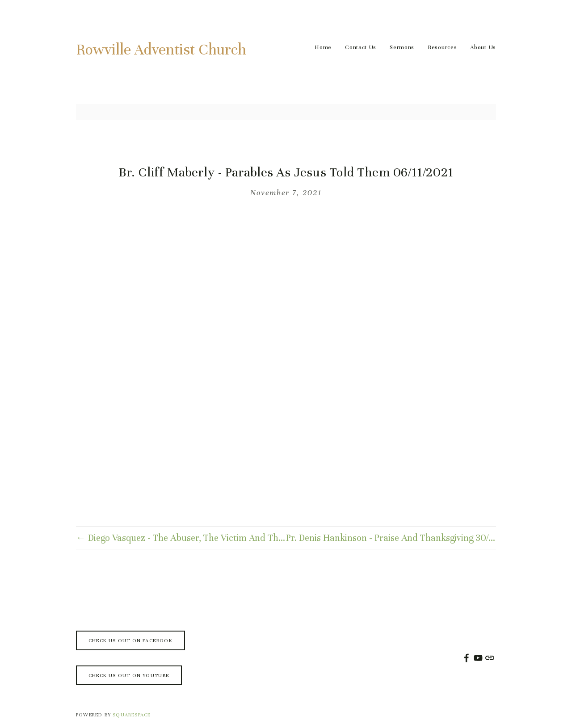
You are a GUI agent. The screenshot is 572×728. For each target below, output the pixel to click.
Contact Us (361, 47)
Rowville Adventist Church (161, 50)
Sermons (402, 47)
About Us (483, 47)
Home (323, 47)
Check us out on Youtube (129, 675)
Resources (442, 47)
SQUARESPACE (132, 715)
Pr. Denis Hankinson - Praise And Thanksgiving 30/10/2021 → (391, 538)
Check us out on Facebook (130, 640)
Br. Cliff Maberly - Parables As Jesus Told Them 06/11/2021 (286, 172)
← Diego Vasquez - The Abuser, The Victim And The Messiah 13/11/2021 (181, 538)
